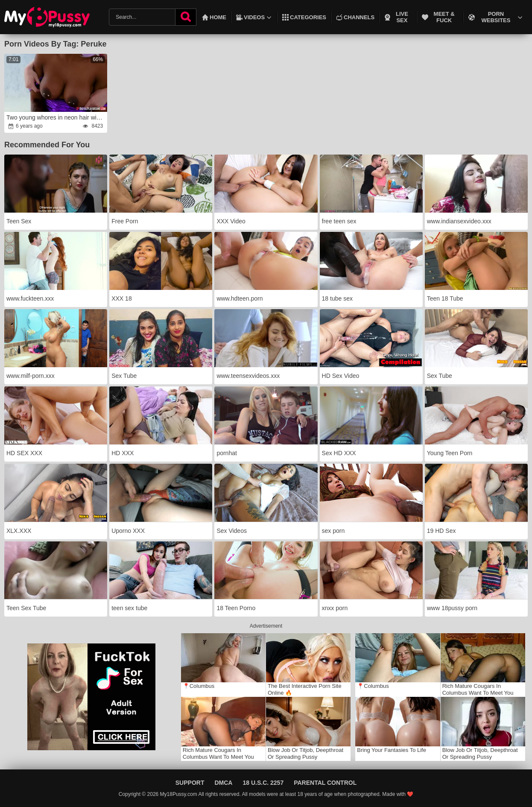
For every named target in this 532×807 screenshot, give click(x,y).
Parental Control (325, 783)
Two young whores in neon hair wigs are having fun (56, 117)
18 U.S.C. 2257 (263, 783)
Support (190, 783)
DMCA (223, 783)
